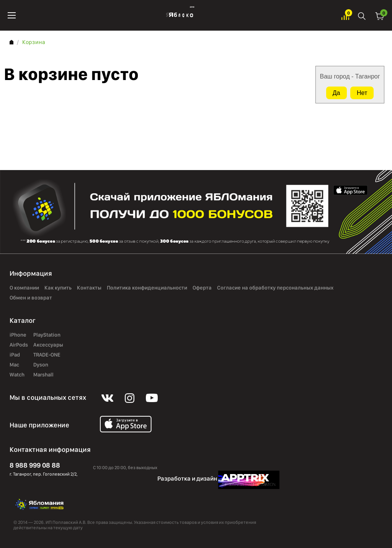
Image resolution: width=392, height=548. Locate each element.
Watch (17, 375)
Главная (11, 42)
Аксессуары (48, 345)
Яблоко (179, 15)
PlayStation (47, 335)
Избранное (345, 16)
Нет (362, 93)
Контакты (89, 288)
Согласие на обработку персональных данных (275, 288)
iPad (15, 355)
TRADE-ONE (47, 355)
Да (336, 93)
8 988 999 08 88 (35, 465)
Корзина (380, 16)
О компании (24, 288)
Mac (14, 365)
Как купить (58, 288)
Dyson (41, 365)
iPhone (18, 335)
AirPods (19, 345)
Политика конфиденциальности (147, 288)
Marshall (43, 375)
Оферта (202, 288)
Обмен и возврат (31, 298)
